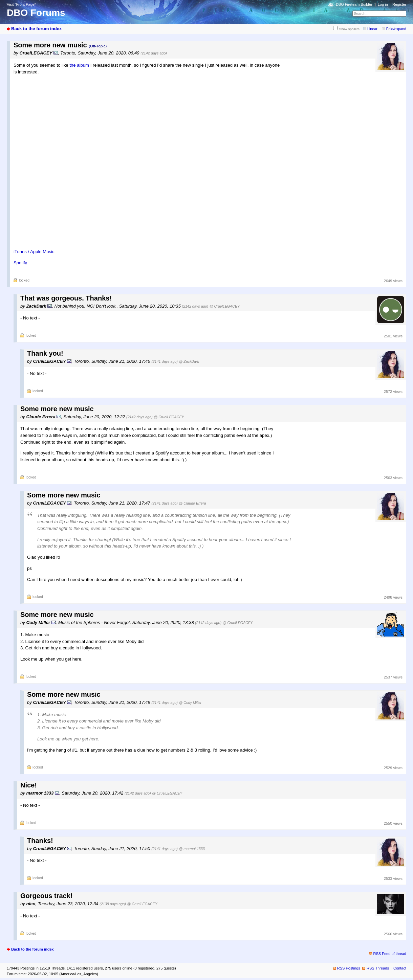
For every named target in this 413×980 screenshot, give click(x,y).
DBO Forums (36, 13)
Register (399, 4)
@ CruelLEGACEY (225, 306)
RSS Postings (349, 968)
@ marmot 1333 (192, 849)
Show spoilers (349, 29)
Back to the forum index (36, 29)
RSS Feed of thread (390, 954)
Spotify (20, 263)
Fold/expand (396, 29)
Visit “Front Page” (21, 4)
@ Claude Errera (193, 503)
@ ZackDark (189, 361)
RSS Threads (378, 968)
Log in (383, 4)
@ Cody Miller (190, 703)
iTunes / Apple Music (34, 252)
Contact (400, 968)
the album (79, 65)
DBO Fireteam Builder (354, 4)
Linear (372, 29)
